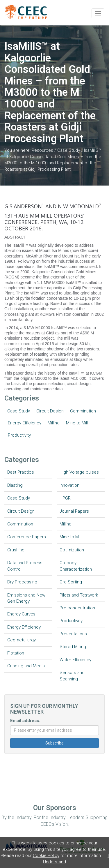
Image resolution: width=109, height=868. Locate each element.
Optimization (72, 550)
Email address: (25, 721)
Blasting (15, 485)
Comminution (83, 411)
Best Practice (21, 472)
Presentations (73, 634)
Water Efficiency (75, 660)
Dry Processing (22, 582)
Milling (54, 423)
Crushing (16, 550)
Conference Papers (27, 537)
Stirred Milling (73, 647)
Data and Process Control (25, 566)
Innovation (69, 485)
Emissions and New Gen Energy (26, 598)
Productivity (19, 435)
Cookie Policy (46, 855)
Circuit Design (50, 411)
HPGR (65, 498)
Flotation (16, 653)
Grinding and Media (26, 666)
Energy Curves (21, 614)
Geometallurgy (22, 640)
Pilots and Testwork (79, 595)
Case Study (69, 150)
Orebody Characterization (76, 566)
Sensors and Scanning (72, 676)
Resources (42, 150)
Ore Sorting (71, 582)
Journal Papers (74, 511)
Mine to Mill (77, 423)
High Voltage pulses (79, 472)
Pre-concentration (77, 608)
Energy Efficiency (25, 423)
